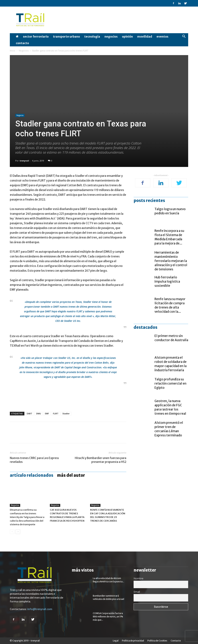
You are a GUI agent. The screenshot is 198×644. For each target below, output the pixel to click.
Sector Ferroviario (36, 36)
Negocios (111, 36)
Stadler (66, 413)
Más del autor (71, 475)
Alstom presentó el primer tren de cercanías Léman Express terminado (169, 429)
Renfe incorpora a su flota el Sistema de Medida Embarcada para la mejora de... (169, 237)
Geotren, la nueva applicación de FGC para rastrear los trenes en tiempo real (170, 407)
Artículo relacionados (32, 475)
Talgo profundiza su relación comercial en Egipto (170, 383)
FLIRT (56, 413)
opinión (127, 36)
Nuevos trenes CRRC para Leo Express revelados (34, 460)
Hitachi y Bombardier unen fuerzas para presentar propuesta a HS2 (101, 460)
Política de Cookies (157, 641)
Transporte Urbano (66, 36)
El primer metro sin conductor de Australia (171, 338)
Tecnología (92, 36)
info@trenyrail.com (40, 609)
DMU (39, 413)
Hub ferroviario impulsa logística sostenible (167, 281)
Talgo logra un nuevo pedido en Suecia (170, 211)
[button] (184, 37)
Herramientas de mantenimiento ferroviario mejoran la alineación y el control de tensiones (171, 261)
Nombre (138, 578)
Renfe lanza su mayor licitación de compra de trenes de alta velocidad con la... (170, 305)
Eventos (162, 36)
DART (29, 413)
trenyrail (24, 161)
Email (137, 592)
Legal (116, 641)
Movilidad (145, 36)
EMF (47, 413)
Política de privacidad (133, 641)
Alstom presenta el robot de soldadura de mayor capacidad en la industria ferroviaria (171, 364)
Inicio (13, 51)
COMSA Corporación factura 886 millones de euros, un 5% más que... (108, 617)
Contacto (22, 43)
